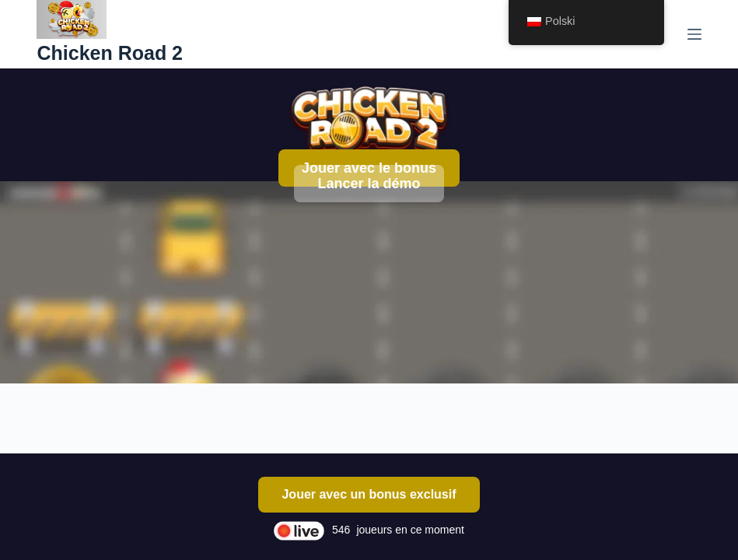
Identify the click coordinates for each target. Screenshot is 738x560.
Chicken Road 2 (110, 53)
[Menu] (694, 34)
